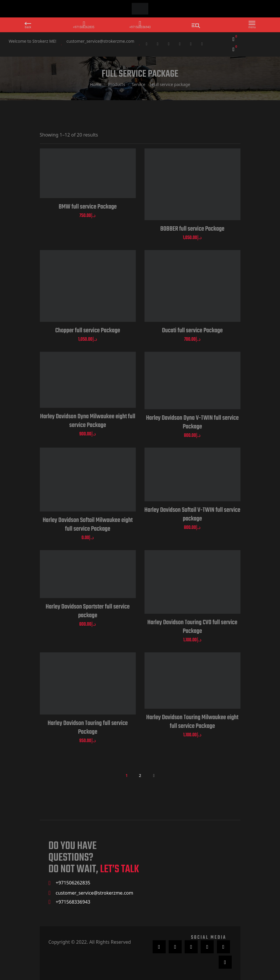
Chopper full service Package (88, 331)
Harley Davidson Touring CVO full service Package (192, 627)
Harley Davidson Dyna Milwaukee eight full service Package (88, 421)
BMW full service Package (88, 207)
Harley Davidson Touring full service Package (88, 728)
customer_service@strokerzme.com (100, 41)
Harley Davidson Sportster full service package (88, 611)
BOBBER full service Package (192, 229)
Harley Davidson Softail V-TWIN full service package (192, 514)
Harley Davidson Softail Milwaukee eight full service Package (88, 525)
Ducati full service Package (192, 331)
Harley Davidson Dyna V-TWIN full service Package (192, 422)
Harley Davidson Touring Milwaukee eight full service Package (192, 722)
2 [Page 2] (140, 775)
